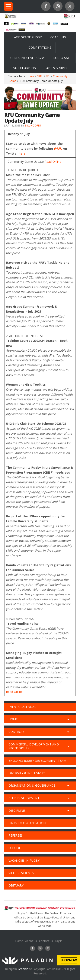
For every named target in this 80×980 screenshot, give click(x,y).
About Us (31, 941)
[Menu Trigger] (8, 6)
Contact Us (46, 941)
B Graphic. (22, 969)
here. (23, 153)
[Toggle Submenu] (68, 719)
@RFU (58, 148)
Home (19, 941)
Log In (59, 941)
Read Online (53, 162)
